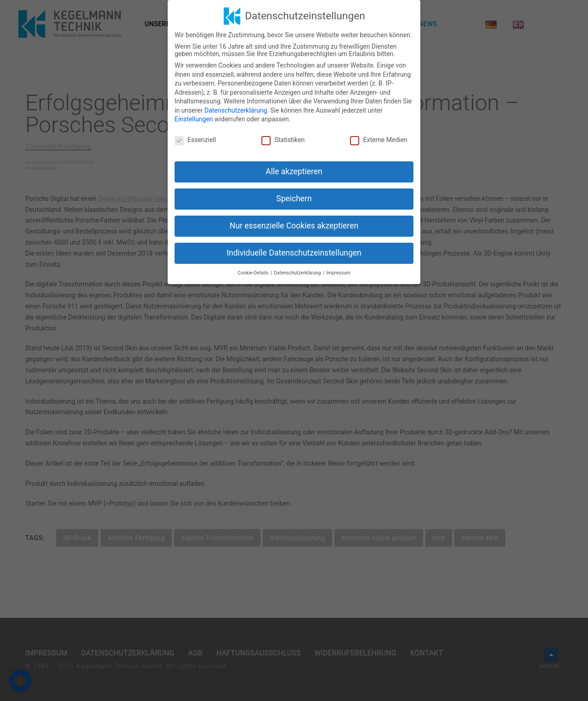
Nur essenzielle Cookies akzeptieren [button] (294, 225)
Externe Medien (379, 140)
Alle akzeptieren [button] (294, 171)
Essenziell (195, 140)
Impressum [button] (338, 272)
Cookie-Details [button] (254, 272)
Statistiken (283, 140)
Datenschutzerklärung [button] (298, 272)
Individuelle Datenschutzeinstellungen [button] (294, 252)
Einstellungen (194, 119)
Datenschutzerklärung (236, 110)
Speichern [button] (294, 199)
